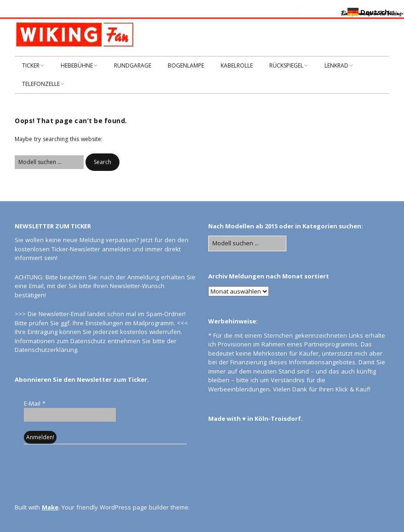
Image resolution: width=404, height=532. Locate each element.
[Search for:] (49, 162)
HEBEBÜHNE (77, 65)
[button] (102, 162)
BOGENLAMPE (186, 65)
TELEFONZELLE (41, 84)
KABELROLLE (237, 65)
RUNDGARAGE (133, 65)
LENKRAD (336, 65)
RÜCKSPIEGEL (286, 65)
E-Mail (35, 403)
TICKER (31, 65)
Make (50, 507)
